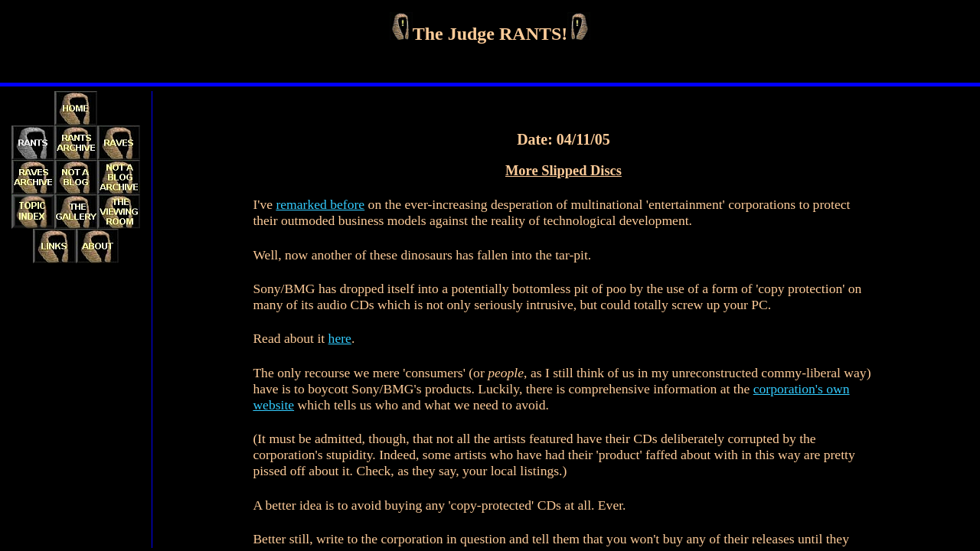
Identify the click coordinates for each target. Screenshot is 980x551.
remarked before (320, 204)
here (340, 338)
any (696, 539)
